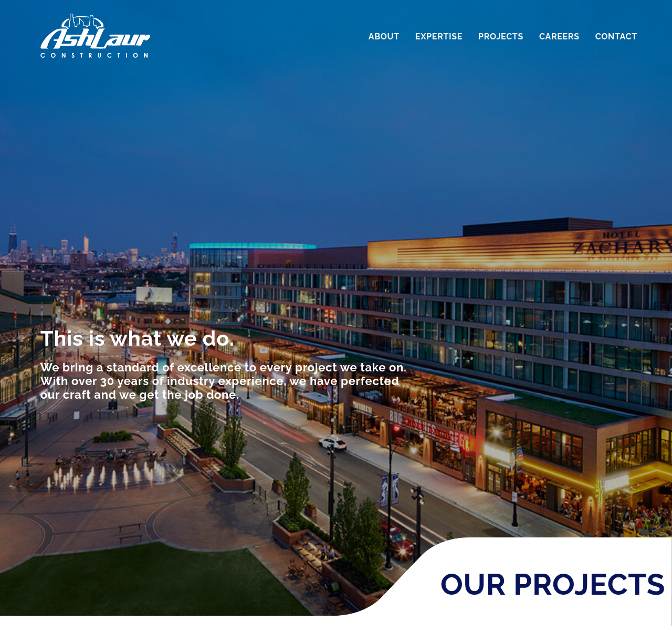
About (384, 37)
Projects (501, 37)
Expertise (439, 37)
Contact (616, 37)
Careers (559, 37)
